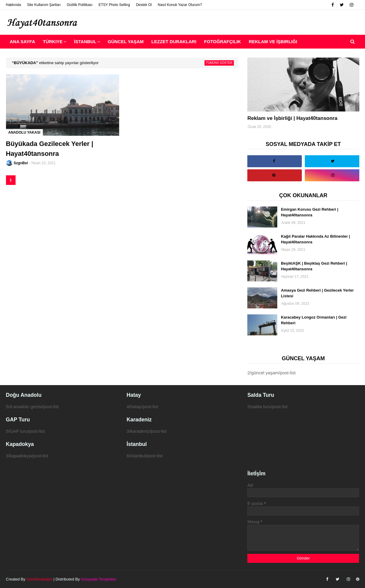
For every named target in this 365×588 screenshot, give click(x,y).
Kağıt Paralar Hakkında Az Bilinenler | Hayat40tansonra (315, 239)
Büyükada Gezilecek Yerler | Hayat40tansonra (50, 149)
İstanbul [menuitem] (85, 42)
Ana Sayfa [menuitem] (23, 42)
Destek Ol (144, 5)
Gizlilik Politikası (80, 5)
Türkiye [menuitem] (53, 42)
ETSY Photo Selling (114, 5)
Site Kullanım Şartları (44, 5)
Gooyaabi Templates (99, 579)
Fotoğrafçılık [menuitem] (223, 42)
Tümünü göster (219, 63)
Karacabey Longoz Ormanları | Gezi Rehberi (314, 320)
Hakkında (14, 5)
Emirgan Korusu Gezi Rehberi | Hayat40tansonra (309, 212)
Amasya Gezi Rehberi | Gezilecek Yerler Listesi (317, 293)
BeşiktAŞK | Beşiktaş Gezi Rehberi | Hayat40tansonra (314, 266)
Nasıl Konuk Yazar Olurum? (180, 5)
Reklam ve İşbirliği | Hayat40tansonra (292, 118)
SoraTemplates (39, 579)
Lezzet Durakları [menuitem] (174, 42)
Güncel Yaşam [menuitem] (126, 42)
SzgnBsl (21, 163)
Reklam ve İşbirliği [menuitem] (273, 42)
